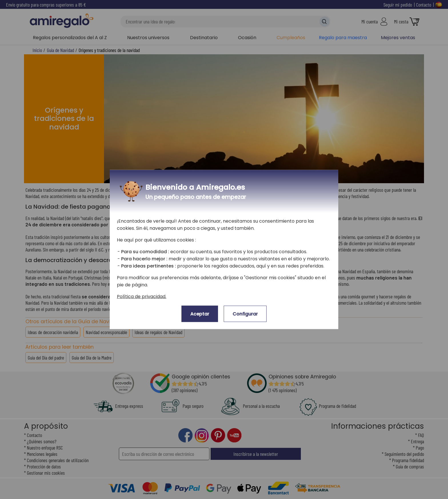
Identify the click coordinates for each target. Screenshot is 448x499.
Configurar (245, 314)
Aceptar (200, 314)
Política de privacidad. (142, 297)
